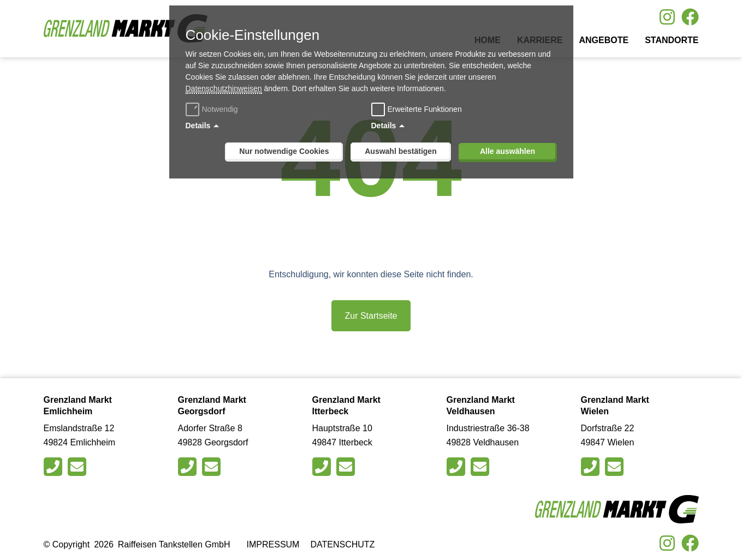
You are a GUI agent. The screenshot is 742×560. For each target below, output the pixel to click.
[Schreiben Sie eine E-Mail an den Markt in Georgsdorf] (213, 467)
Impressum (273, 544)
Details (198, 126)
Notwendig (213, 109)
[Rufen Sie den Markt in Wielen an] (592, 467)
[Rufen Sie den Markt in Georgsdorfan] (189, 467)
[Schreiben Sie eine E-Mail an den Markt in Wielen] (616, 467)
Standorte (672, 40)
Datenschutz (342, 544)
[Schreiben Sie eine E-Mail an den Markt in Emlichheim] (78, 467)
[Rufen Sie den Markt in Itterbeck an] (323, 467)
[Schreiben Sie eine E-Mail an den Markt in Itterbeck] (347, 467)
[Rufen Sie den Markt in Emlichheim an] (54, 467)
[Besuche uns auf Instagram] (667, 17)
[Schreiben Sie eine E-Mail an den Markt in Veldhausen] (481, 467)
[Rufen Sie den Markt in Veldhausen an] (457, 467)
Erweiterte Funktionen (425, 109)
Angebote (604, 40)
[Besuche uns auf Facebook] (690, 17)
